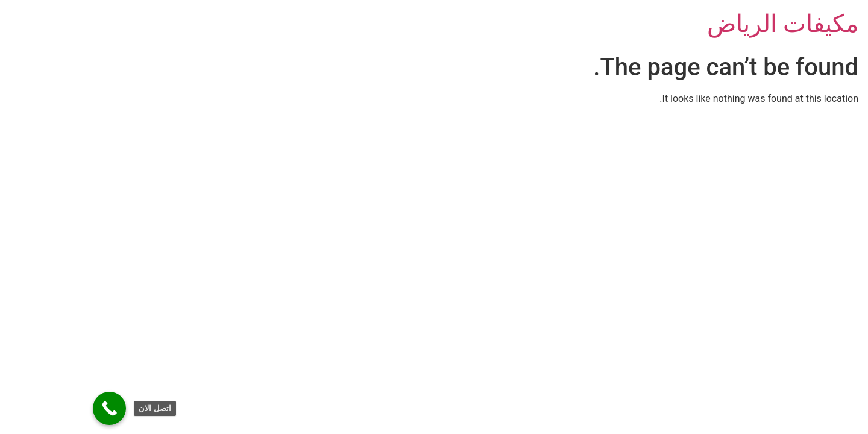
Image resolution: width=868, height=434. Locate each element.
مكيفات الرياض (702, 24)
